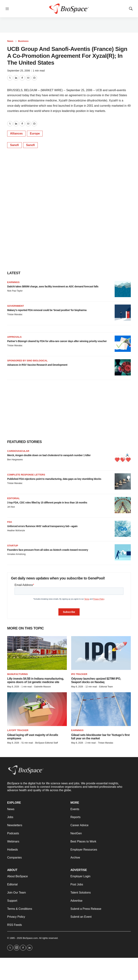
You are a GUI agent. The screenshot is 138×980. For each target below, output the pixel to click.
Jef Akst (11, 507)
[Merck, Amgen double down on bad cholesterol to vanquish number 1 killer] (123, 458)
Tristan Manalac (15, 314)
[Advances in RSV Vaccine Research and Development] (123, 367)
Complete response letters (26, 475)
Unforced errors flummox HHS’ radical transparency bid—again (42, 526)
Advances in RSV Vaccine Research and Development (37, 365)
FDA (10, 522)
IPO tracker (79, 674)
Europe (35, 133)
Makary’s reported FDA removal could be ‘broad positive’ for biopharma (47, 310)
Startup (13, 546)
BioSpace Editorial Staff (47, 743)
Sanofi (14, 145)
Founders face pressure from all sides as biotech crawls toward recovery (48, 550)
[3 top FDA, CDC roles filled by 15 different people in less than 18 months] (123, 505)
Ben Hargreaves (15, 460)
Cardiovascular (18, 451)
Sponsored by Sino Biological (27, 361)
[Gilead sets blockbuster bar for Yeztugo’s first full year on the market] (101, 709)
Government (16, 306)
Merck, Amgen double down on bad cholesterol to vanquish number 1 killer (49, 455)
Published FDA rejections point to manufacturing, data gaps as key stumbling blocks (54, 479)
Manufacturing (18, 674)
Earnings (13, 282)
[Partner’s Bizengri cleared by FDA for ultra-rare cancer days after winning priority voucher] (123, 344)
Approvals (14, 337)
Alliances (16, 133)
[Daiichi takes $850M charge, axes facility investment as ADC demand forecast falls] (123, 289)
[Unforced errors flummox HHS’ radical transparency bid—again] (123, 529)
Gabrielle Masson (42, 687)
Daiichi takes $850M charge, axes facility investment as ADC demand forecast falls (53, 286)
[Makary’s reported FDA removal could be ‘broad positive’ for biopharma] (123, 313)
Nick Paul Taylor (15, 291)
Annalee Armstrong (16, 554)
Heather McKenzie (16, 531)
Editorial (13, 498)
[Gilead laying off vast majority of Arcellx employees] (37, 709)
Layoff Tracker (18, 730)
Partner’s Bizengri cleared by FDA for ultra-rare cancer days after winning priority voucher (57, 341)
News (10, 41)
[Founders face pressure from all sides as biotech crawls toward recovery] (123, 552)
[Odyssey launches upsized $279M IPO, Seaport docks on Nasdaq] (101, 653)
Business (23, 41)
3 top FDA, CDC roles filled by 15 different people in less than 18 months (47, 503)
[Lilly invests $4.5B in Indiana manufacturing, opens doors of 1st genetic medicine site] (37, 653)
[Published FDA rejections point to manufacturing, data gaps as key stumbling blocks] (123, 481)
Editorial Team (106, 687)
